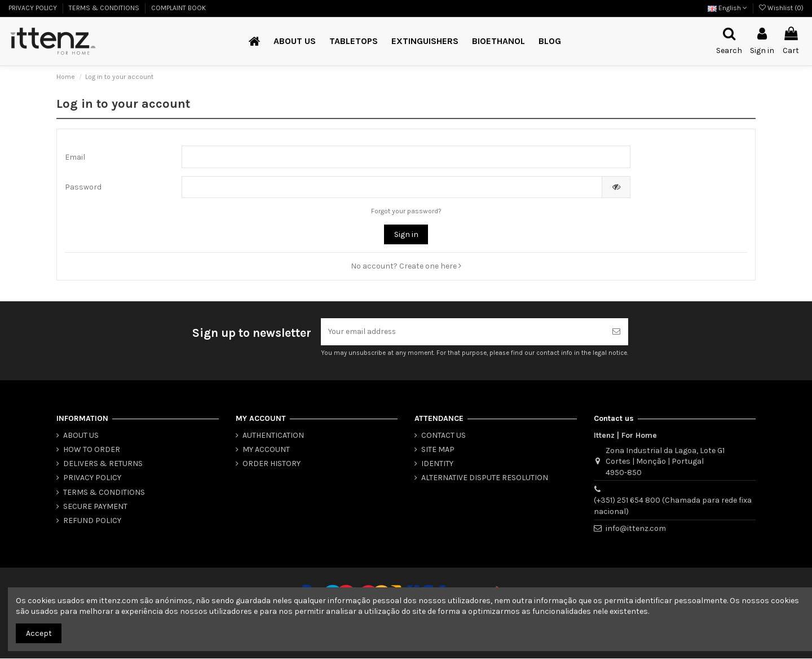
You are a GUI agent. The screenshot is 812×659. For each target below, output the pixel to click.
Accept (39, 633)
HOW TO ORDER (92, 450)
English (727, 8)
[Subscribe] (616, 332)
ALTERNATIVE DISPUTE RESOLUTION (485, 478)
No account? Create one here (406, 267)
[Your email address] (463, 332)
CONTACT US (443, 436)
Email (75, 157)
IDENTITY (437, 464)
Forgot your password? (406, 212)
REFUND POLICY (92, 521)
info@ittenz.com (636, 528)
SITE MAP (438, 450)
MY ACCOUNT (266, 450)
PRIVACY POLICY (34, 8)
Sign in (406, 235)
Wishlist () (781, 8)
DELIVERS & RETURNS (103, 464)
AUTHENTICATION (273, 436)
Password (83, 188)
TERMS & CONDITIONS (105, 8)
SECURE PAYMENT (95, 507)
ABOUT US (81, 436)
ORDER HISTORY (272, 464)
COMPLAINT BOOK (178, 8)
